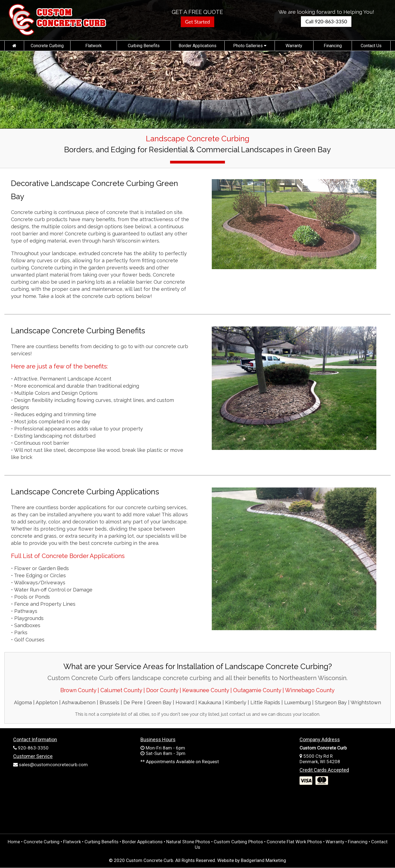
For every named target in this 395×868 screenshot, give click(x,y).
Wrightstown (366, 702)
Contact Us (371, 46)
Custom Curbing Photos (238, 842)
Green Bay (159, 702)
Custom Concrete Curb (149, 860)
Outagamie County (257, 690)
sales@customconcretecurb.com (53, 765)
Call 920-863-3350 (326, 21)
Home (14, 842)
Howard (185, 702)
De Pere (133, 702)
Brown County (78, 690)
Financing (333, 46)
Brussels (109, 702)
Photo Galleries (250, 46)
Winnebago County (310, 690)
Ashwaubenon (79, 702)
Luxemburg (297, 702)
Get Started (198, 22)
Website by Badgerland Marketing (252, 860)
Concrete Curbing (47, 46)
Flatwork (94, 46)
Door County (162, 690)
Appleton (47, 702)
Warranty (294, 46)
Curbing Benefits (144, 46)
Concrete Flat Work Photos (294, 842)
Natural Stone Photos (188, 842)
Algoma (23, 702)
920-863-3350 (33, 748)
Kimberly (236, 702)
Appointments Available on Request (182, 762)
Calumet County (122, 690)
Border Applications (198, 46)
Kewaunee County (206, 690)
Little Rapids (265, 702)
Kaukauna (210, 702)
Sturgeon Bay (331, 702)
